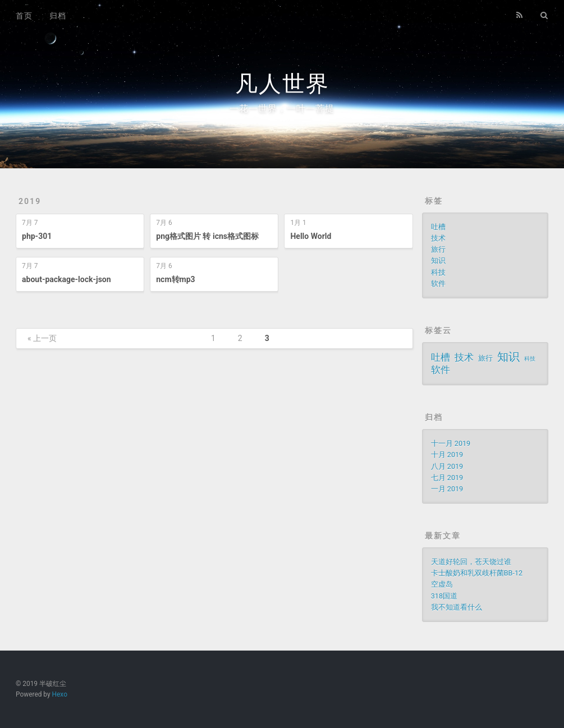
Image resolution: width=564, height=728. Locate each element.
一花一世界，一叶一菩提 (282, 109)
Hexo (60, 694)
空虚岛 (442, 584)
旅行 (438, 249)
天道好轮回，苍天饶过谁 (471, 562)
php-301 (37, 236)
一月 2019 (447, 489)
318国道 (444, 596)
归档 (58, 16)
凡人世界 (282, 84)
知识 (438, 261)
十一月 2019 (451, 443)
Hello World (311, 236)
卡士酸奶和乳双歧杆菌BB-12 (477, 573)
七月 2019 (447, 478)
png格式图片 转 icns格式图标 (207, 236)
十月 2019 (447, 455)
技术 (438, 238)
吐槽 (438, 227)
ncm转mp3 (175, 279)
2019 (30, 201)
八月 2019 (447, 466)
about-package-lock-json (67, 279)
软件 (438, 284)
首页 (24, 16)
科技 (438, 272)
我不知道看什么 (457, 607)
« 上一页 (42, 338)
